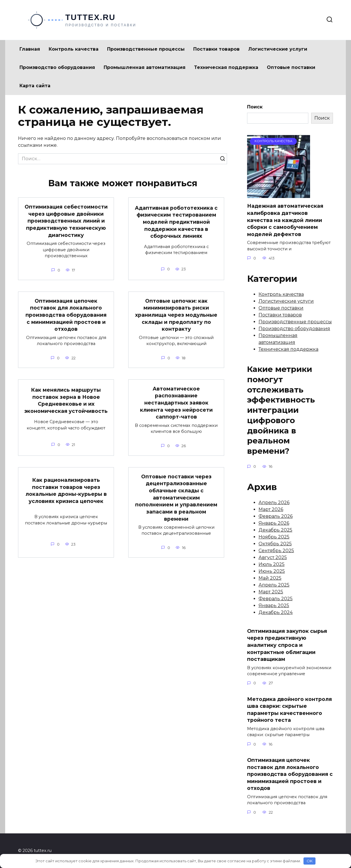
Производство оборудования (57, 67)
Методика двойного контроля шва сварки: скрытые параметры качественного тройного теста (289, 709)
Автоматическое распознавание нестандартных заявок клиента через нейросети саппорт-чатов (176, 403)
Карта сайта (35, 86)
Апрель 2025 (274, 585)
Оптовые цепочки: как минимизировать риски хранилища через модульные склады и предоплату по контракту (176, 315)
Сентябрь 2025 (276, 551)
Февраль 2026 (276, 516)
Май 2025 (270, 578)
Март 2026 (271, 509)
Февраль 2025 (276, 599)
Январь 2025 (274, 606)
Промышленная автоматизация (145, 67)
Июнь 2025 (272, 571)
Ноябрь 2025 (274, 537)
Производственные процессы (146, 49)
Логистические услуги (278, 49)
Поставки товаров (216, 49)
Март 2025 (271, 592)
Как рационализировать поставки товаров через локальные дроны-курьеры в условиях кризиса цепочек (66, 491)
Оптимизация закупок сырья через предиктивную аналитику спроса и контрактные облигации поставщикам (287, 645)
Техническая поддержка (226, 67)
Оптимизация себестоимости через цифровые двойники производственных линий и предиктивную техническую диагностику (66, 221)
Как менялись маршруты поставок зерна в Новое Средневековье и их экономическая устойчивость (66, 400)
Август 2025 (273, 557)
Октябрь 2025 (275, 544)
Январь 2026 (274, 523)
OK (310, 861)
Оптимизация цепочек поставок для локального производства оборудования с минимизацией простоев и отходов (66, 315)
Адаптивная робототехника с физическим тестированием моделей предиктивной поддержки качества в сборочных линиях (176, 222)
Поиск (255, 107)
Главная (30, 49)
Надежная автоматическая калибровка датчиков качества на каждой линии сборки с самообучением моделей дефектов (285, 220)
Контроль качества (74, 49)
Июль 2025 (272, 564)
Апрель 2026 (274, 503)
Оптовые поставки (291, 67)
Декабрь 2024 (276, 612)
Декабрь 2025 (275, 530)
